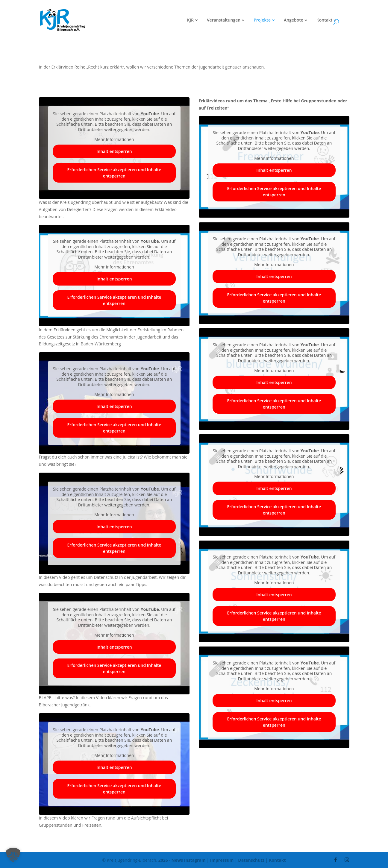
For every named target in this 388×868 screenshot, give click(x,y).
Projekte (262, 20)
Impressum (222, 860)
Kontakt (325, 20)
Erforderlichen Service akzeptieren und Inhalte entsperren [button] (114, 173)
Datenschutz (251, 860)
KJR (190, 20)
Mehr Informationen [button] (114, 139)
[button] (13, 855)
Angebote (294, 20)
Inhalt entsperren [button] (114, 151)
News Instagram (189, 860)
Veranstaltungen (224, 20)
